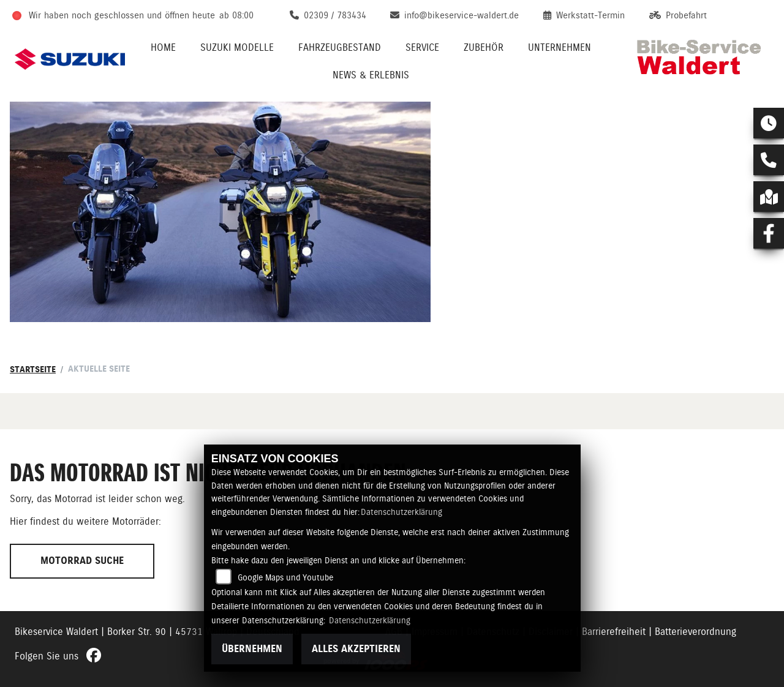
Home (163, 47)
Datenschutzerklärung (401, 512)
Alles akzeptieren (356, 649)
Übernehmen (252, 649)
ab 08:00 (236, 15)
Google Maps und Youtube (285, 577)
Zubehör (484, 47)
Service (422, 47)
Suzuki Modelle (237, 47)
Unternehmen (560, 47)
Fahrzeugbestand (340, 47)
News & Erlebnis (371, 75)
